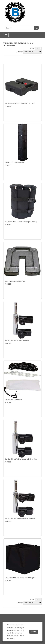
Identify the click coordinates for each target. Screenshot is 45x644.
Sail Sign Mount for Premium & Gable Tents (20, 518)
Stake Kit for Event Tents (13, 400)
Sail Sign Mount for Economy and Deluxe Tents (21, 459)
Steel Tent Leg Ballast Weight (15, 281)
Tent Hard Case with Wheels (15, 163)
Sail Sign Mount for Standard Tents (17, 340)
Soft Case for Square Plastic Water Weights (20, 578)
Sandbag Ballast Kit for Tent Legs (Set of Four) (21, 222)
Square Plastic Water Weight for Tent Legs (19, 103)
